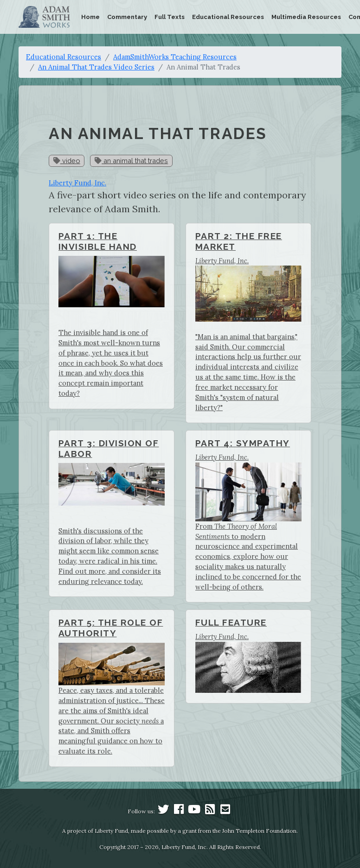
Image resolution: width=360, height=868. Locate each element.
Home (90, 17)
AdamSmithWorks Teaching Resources (175, 57)
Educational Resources (228, 17)
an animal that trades (131, 161)
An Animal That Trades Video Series (96, 67)
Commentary (127, 17)
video (67, 161)
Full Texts (170, 17)
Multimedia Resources (306, 17)
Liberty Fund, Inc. (77, 183)
